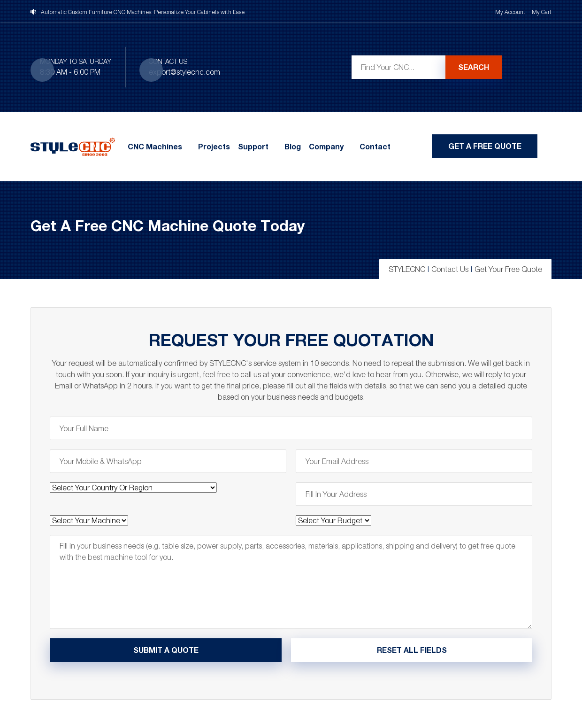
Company (326, 147)
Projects (214, 147)
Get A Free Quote (485, 146)
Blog (293, 147)
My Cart (542, 12)
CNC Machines (155, 147)
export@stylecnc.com (184, 72)
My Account (510, 12)
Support (253, 147)
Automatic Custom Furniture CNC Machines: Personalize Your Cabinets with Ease (143, 12)
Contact (375, 147)
